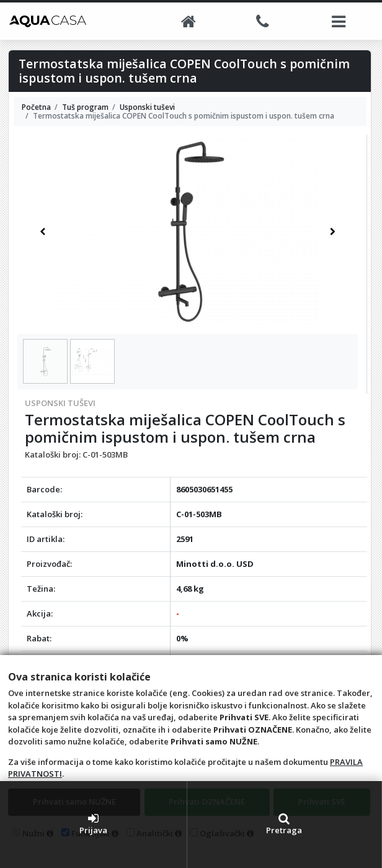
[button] (42, 232)
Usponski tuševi (60, 403)
